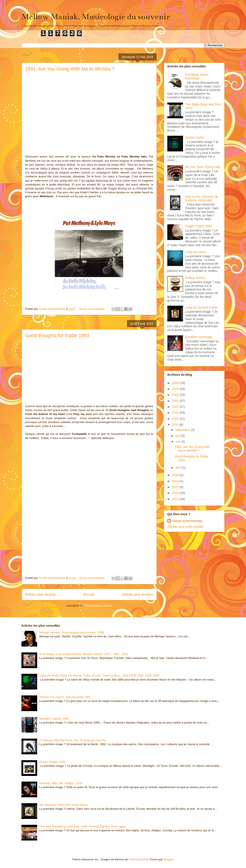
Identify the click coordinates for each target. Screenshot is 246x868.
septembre (183, 430)
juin (178, 436)
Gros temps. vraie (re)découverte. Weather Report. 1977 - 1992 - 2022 (84, 654)
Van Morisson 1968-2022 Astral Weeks (64, 805)
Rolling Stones (195, 278)
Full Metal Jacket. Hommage (197, 76)
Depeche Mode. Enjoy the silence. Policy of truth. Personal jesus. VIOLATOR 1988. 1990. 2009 (99, 675)
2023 (176, 401)
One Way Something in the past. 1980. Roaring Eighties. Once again (83, 826)
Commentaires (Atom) (98, 606)
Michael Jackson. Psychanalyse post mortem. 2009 (72, 632)
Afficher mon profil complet (185, 527)
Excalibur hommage (199, 337)
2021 (176, 413)
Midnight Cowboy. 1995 (54, 719)
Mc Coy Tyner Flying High (203, 167)
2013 (176, 499)
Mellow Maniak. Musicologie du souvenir (96, 17)
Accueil (89, 594)
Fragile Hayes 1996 (198, 226)
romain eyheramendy (187, 521)
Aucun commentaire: (93, 309)
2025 (176, 389)
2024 (176, 395)
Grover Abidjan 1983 (52, 762)
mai (178, 442)
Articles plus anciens (138, 594)
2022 (176, 407)
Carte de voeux (196, 252)
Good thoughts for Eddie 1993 (57, 335)
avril (179, 468)
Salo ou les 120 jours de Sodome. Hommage (202, 198)
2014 (176, 493)
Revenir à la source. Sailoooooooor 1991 (65, 697)
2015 (176, 487)
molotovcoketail (139, 859)
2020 (176, 419)
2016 (176, 481)
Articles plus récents (40, 594)
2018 (176, 475)
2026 (176, 383)
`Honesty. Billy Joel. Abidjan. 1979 (61, 783)
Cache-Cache (195, 137)
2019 (176, 425)
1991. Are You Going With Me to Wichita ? (70, 69)
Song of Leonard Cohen (202, 307)
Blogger (169, 859)
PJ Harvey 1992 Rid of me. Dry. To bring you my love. (73, 740)
